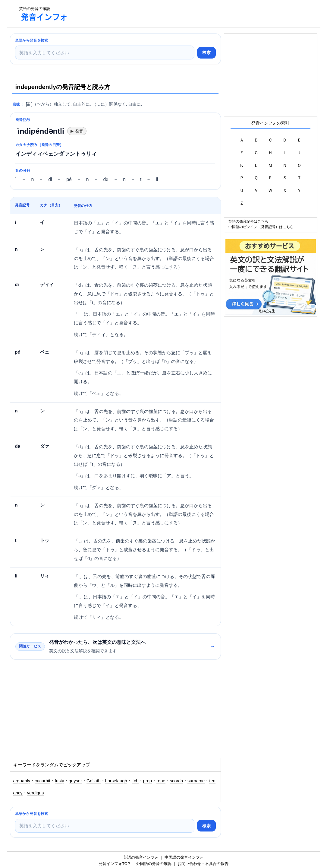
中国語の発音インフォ (184, 857)
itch (135, 781)
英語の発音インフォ (141, 857)
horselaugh (116, 781)
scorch (176, 781)
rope (161, 781)
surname (196, 781)
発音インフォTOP (114, 864)
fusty (60, 781)
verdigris (36, 793)
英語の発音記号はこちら (248, 221)
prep (148, 781)
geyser (75, 781)
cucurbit (42, 781)
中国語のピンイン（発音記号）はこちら (261, 227)
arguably (22, 781)
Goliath (94, 781)
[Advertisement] (183, 14)
